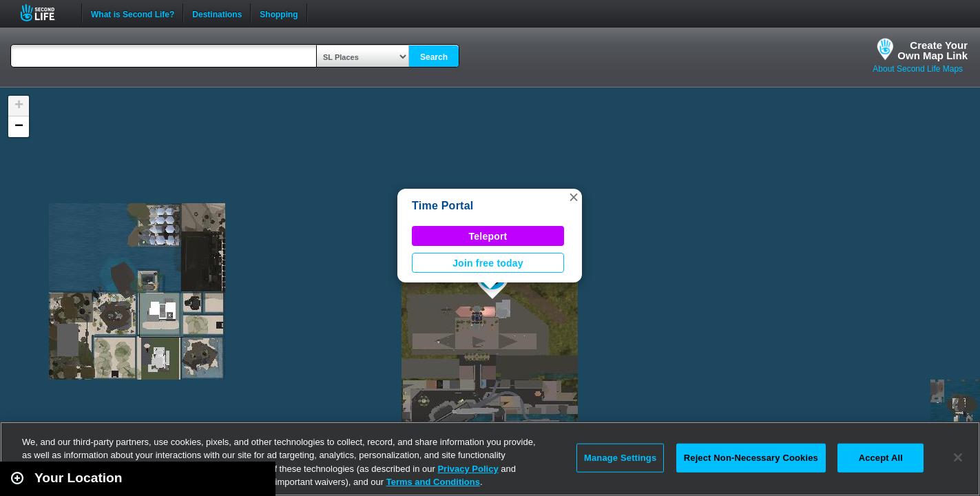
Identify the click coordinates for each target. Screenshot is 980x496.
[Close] (958, 457)
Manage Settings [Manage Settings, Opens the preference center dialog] (620, 458)
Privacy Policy (468, 469)
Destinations (217, 13)
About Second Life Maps (918, 69)
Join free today (488, 263)
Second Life (45, 13)
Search (434, 57)
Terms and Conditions (433, 482)
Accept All (881, 458)
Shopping (279, 13)
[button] (574, 197)
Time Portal (442, 206)
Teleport (488, 236)
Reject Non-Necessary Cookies (751, 458)
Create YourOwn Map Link (932, 50)
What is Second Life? (133, 13)
